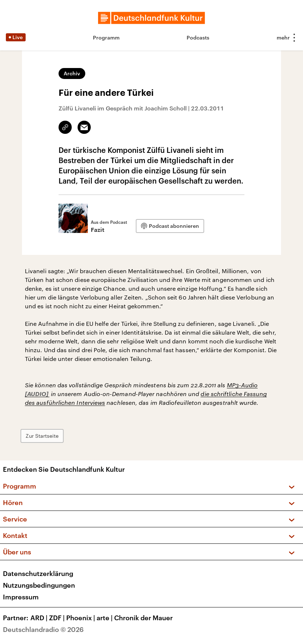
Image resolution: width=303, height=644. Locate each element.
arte (105, 618)
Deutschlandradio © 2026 (43, 629)
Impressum (21, 597)
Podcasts (198, 37)
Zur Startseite (42, 436)
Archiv (72, 73)
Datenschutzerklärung (38, 573)
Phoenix (81, 618)
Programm (106, 37)
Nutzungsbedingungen (39, 585)
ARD (40, 618)
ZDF (58, 618)
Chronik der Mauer (143, 618)
